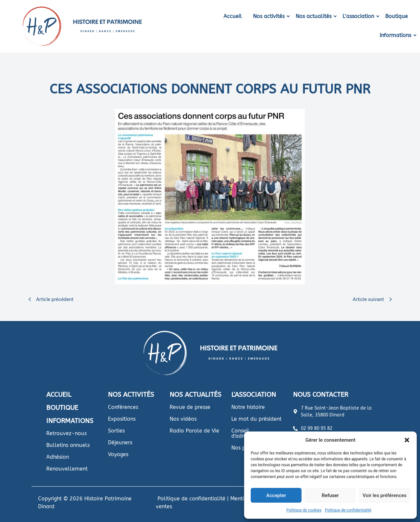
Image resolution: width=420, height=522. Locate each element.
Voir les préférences (385, 495)
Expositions (122, 419)
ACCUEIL (59, 395)
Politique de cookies (304, 510)
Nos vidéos (183, 419)
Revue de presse (190, 407)
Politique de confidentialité (348, 510)
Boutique (397, 16)
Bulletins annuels (68, 445)
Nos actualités (315, 16)
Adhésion (58, 457)
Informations (397, 35)
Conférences (123, 407)
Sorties (116, 431)
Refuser (330, 495)
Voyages (118, 454)
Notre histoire (248, 407)
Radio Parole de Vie (194, 431)
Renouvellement (67, 469)
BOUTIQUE (62, 408)
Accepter (276, 495)
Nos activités (270, 16)
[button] (407, 440)
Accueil (233, 16)
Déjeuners (120, 442)
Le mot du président (256, 419)
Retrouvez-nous (66, 433)
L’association (359, 16)
